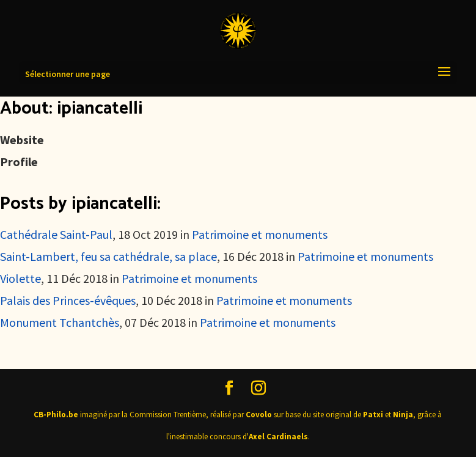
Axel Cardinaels (278, 437)
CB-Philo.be (56, 415)
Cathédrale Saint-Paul (56, 234)
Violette (20, 278)
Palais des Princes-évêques (68, 300)
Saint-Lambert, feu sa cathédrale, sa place (108, 256)
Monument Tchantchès (60, 322)
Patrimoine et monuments (260, 234)
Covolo (259, 415)
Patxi (373, 415)
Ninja (403, 415)
